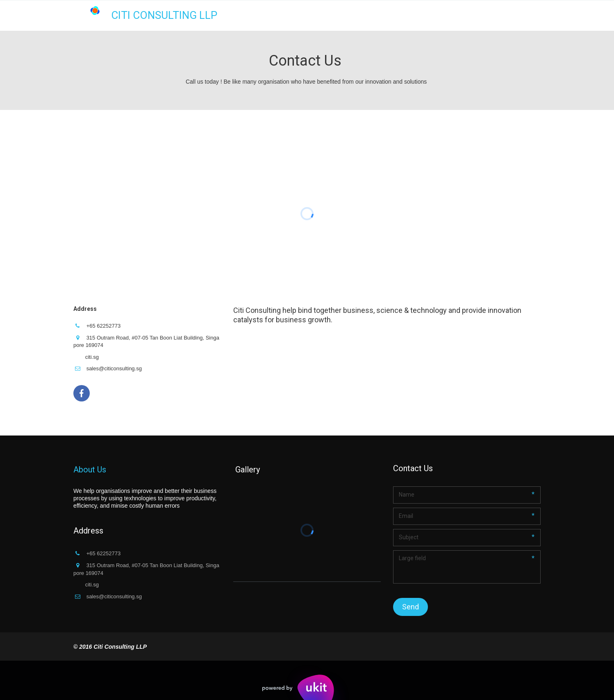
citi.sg (92, 357)
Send (410, 607)
